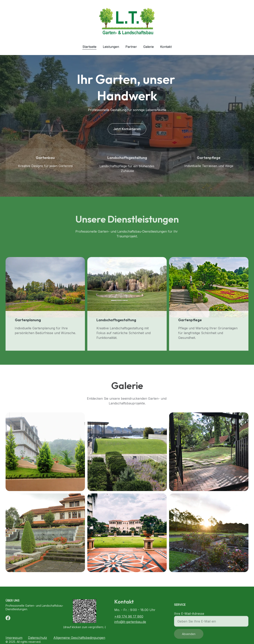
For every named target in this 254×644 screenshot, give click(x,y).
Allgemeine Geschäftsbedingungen (79, 638)
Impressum (14, 638)
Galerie (149, 47)
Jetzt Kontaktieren (127, 129)
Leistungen (111, 47)
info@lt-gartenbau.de (130, 622)
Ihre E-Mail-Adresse (189, 617)
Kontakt (166, 47)
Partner (131, 47)
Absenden (189, 638)
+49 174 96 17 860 (129, 617)
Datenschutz (38, 638)
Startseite (89, 47)
